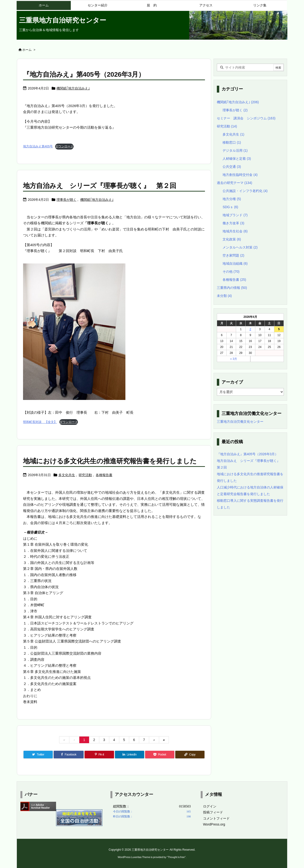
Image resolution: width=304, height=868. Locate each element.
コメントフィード (216, 818)
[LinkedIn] (130, 755)
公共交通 (232, 167)
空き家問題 (233, 255)
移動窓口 (232, 142)
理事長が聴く (66, 200)
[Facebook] (69, 755)
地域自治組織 (235, 263)
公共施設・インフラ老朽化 (245, 191)
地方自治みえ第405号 (38, 146)
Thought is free (176, 857)
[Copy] (190, 755)
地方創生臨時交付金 (240, 175)
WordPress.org (214, 824)
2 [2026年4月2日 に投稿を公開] (250, 329)
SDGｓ (230, 207)
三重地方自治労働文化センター (240, 422)
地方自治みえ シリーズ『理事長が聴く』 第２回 (100, 186)
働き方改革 (233, 223)
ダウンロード (64, 146)
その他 (231, 272)
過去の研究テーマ (235, 183)
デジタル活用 (235, 150)
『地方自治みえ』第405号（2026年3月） (84, 74)
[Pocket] (160, 755)
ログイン (210, 806)
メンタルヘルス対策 (240, 247)
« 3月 (234, 359)
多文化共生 (67, 475)
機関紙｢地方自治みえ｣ (73, 88)
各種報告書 (104, 475)
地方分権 (232, 199)
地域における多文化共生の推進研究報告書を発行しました (110, 461)
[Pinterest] (99, 755)
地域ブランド (235, 215)
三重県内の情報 (232, 288)
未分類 (224, 296)
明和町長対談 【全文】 (40, 422)
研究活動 (85, 475)
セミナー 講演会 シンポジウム (246, 118)
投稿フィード (213, 812)
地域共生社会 (235, 231)
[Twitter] (38, 755)
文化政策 (232, 239)
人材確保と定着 (237, 159)
